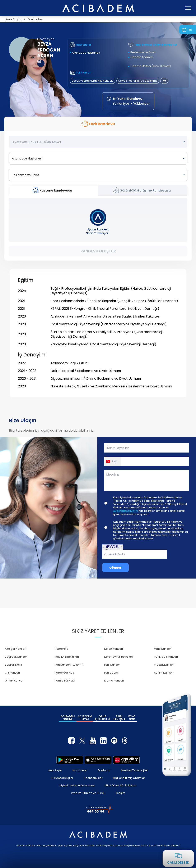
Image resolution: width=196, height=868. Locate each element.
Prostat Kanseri (164, 665)
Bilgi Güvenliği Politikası (121, 785)
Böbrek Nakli (13, 665)
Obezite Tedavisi (142, 57)
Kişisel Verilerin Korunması (77, 785)
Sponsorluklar (93, 778)
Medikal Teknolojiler (134, 770)
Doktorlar (104, 770)
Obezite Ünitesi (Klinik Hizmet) (151, 66)
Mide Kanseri (163, 649)
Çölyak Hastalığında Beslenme (138, 81)
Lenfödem (111, 673)
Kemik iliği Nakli (65, 681)
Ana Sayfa (55, 770)
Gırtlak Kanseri (15, 681)
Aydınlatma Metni (125, 511)
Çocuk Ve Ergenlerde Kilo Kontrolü (92, 81)
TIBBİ (119, 718)
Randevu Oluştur (98, 251)
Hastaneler (80, 770)
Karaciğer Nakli (65, 673)
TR (190, 30)
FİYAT (132, 718)
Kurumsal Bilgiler (62, 778)
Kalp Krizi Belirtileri (67, 657)
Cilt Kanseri (12, 673)
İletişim (120, 793)
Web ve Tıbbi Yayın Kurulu (88, 793)
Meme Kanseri (114, 681)
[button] (113, 461)
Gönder (115, 568)
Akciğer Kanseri (15, 649)
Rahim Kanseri (164, 673)
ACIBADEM (68, 718)
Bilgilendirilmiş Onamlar (129, 778)
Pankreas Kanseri (166, 657)
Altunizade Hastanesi (86, 53)
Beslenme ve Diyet (143, 52)
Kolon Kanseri (114, 649)
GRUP (102, 718)
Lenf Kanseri (112, 665)
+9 (164, 81)
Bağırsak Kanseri (16, 657)
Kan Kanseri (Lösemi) (69, 665)
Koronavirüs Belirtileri (118, 657)
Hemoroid (61, 649)
